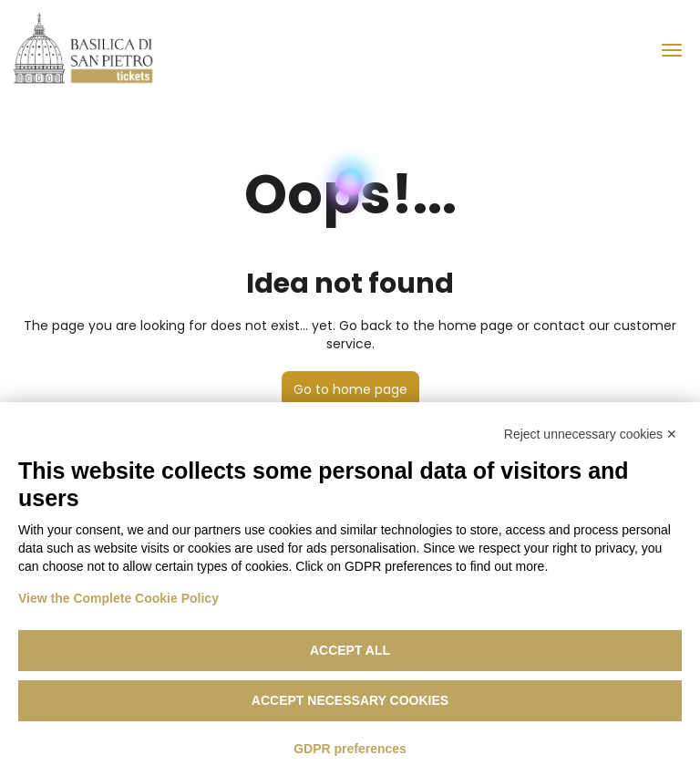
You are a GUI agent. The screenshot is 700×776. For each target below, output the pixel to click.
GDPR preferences (350, 749)
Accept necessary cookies (350, 700)
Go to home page (350, 389)
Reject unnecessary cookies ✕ (591, 434)
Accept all (350, 650)
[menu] (672, 50)
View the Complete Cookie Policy (118, 598)
